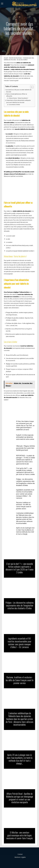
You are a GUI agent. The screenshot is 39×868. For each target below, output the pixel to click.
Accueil (6, 58)
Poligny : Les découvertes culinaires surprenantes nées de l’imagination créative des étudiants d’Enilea (25, 482)
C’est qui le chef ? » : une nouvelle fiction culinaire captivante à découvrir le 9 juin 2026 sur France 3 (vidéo (25, 471)
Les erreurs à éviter (14, 105)
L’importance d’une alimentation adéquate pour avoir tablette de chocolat (18, 101)
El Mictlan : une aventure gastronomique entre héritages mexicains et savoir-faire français (20, 835)
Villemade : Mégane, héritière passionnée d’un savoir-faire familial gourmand (26, 448)
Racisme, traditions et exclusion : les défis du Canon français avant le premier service (24, 506)
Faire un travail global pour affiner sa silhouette (17, 95)
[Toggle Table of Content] (31, 87)
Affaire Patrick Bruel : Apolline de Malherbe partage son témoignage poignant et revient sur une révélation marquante (20, 798)
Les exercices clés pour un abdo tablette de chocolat (19, 91)
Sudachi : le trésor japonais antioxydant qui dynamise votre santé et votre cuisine (25, 437)
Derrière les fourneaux (15, 58)
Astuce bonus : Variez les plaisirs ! (19, 98)
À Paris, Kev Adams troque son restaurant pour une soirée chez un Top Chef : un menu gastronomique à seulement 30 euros (25, 426)
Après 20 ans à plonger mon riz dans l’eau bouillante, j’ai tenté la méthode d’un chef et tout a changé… (25, 531)
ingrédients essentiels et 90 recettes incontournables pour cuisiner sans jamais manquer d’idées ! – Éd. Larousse (25, 494)
